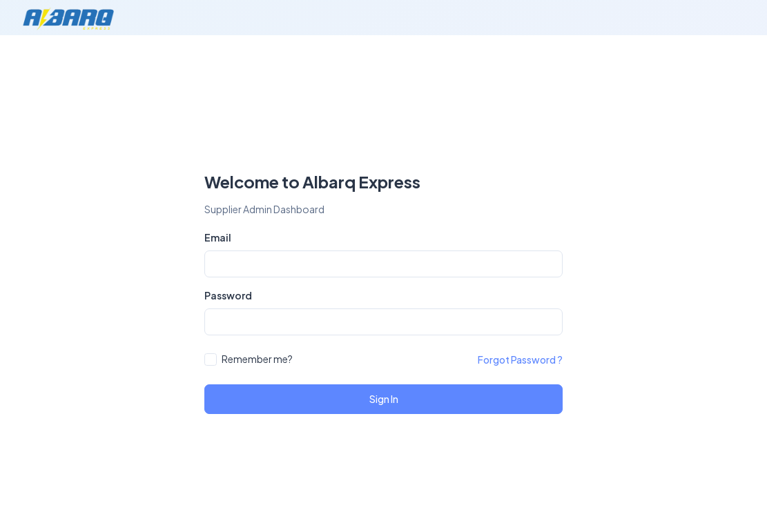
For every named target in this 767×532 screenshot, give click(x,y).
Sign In (384, 399)
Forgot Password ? (520, 359)
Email (218, 237)
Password (228, 295)
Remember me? (257, 359)
